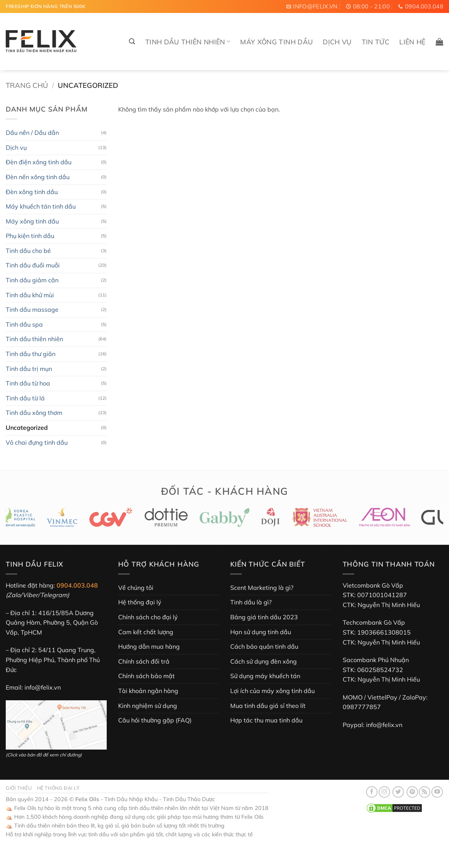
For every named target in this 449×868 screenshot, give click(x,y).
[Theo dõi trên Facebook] (372, 792)
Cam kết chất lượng (146, 632)
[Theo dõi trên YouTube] (437, 792)
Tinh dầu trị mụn (29, 369)
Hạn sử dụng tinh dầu (261, 632)
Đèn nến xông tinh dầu (38, 177)
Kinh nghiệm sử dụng (148, 706)
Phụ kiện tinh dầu (30, 236)
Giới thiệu (19, 788)
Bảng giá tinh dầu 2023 (264, 617)
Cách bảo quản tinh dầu (264, 646)
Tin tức (376, 42)
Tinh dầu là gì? (251, 602)
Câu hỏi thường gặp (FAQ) (155, 720)
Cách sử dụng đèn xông (264, 661)
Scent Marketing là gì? (262, 588)
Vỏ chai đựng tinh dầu (37, 442)
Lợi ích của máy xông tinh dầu (272, 691)
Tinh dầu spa (24, 324)
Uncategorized (27, 428)
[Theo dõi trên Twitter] (398, 792)
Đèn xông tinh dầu (32, 192)
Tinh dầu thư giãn (31, 354)
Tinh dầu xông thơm (34, 413)
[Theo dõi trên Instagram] (384, 792)
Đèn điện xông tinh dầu (39, 162)
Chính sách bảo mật (146, 676)
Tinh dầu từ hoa (28, 383)
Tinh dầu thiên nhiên (188, 42)
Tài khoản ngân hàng (148, 691)
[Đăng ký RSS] (425, 792)
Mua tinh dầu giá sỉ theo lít (268, 706)
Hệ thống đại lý (140, 602)
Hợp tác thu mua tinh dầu (266, 720)
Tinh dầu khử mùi (30, 295)
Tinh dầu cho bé (28, 251)
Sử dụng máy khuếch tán (265, 676)
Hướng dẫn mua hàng (149, 646)
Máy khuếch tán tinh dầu (41, 206)
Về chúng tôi (136, 588)
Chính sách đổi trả (144, 661)
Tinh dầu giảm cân (32, 280)
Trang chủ (27, 85)
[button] (132, 41)
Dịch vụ (337, 42)
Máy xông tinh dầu (277, 42)
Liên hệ (412, 42)
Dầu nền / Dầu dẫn (32, 133)
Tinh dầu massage (32, 309)
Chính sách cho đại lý (148, 617)
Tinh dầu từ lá (25, 398)
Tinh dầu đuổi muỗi (33, 265)
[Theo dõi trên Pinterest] (412, 792)
